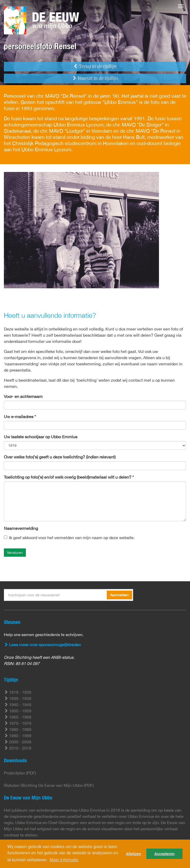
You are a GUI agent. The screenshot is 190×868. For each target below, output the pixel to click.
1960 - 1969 (18, 717)
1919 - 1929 (18, 692)
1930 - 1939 (18, 698)
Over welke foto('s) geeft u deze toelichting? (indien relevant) (60, 457)
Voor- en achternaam (23, 396)
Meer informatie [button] (64, 860)
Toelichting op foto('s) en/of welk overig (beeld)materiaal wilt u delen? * (69, 477)
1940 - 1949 (18, 705)
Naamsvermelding (21, 528)
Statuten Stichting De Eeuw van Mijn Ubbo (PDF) (49, 785)
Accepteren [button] (164, 854)
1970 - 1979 (18, 723)
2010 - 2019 (18, 748)
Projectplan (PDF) (20, 773)
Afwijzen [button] (133, 854)
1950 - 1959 (18, 711)
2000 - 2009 (18, 742)
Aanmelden (119, 595)
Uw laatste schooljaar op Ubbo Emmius (41, 437)
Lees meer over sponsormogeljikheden (42, 645)
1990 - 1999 (18, 736)
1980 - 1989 (18, 729)
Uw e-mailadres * (20, 417)
